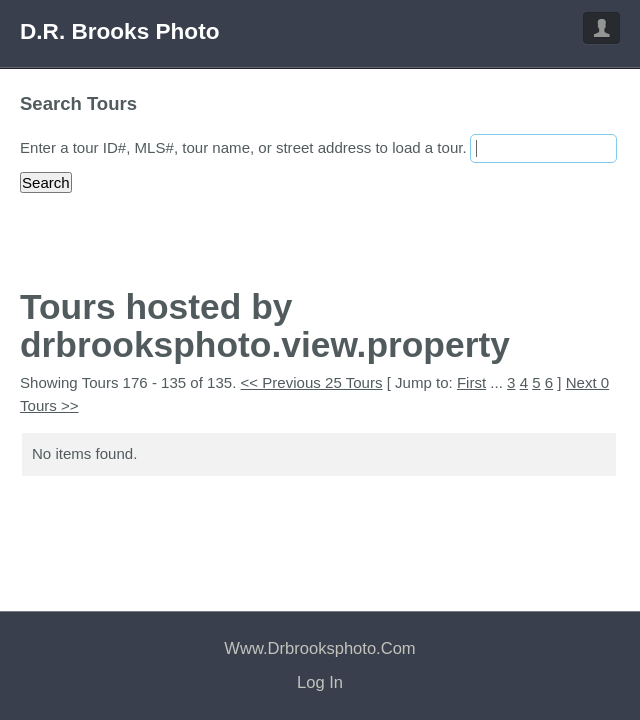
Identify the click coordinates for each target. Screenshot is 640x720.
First (471, 382)
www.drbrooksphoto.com (319, 648)
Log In (320, 682)
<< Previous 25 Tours (312, 382)
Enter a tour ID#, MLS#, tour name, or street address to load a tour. (243, 147)
